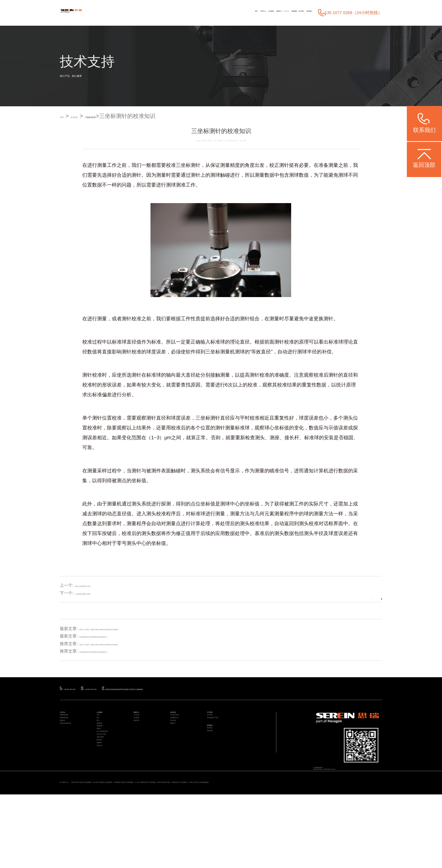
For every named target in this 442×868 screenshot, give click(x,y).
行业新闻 (141, 738)
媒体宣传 (141, 747)
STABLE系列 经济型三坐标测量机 (115, 846)
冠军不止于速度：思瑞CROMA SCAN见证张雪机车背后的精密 (137, 628)
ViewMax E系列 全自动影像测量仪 (105, 854)
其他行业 (104, 821)
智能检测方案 (70, 738)
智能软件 (67, 747)
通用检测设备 (70, 730)
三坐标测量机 (220, 352)
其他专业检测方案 (74, 755)
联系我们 (302, 12)
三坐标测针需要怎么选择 (98, 593)
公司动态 (141, 730)
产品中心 (170, 12)
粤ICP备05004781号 (361, 789)
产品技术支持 (129, 116)
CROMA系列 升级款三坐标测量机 (227, 846)
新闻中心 (214, 12)
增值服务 (258, 12)
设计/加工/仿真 (108, 788)
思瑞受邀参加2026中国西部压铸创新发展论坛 (122, 636)
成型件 (102, 772)
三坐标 (183, 165)
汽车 (100, 730)
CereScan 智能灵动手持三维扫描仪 (285, 846)
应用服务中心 (181, 738)
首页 (152, 12)
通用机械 (104, 763)
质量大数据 (105, 796)
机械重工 (104, 813)
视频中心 (177, 755)
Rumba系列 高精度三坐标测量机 (171, 846)
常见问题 (177, 747)
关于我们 (280, 12)
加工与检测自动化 (111, 780)
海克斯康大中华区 (221, 738)
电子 (100, 738)
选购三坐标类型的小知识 (98, 586)
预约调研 (214, 768)
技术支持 (236, 12)
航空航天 (104, 805)
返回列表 (361, 593)
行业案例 (192, 12)
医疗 (100, 747)
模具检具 (104, 755)
